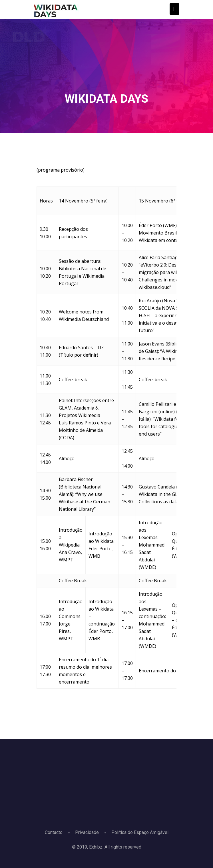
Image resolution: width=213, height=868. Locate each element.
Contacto (54, 832)
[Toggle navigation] (174, 9)
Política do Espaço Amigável (140, 832)
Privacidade (87, 832)
